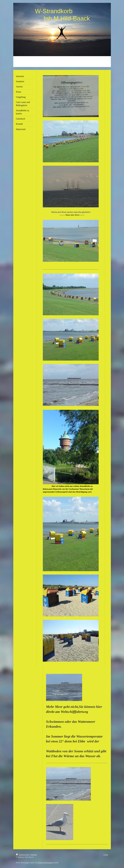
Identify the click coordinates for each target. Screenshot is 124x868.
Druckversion (23, 855)
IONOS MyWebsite (45, 863)
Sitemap (34, 855)
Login (106, 855)
